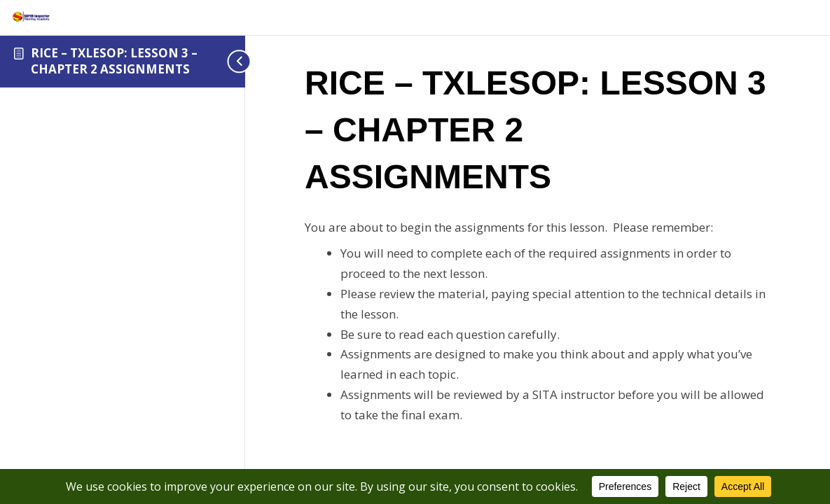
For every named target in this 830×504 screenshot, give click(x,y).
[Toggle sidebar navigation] (224, 61)
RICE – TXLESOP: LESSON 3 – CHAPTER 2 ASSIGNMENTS (114, 61)
